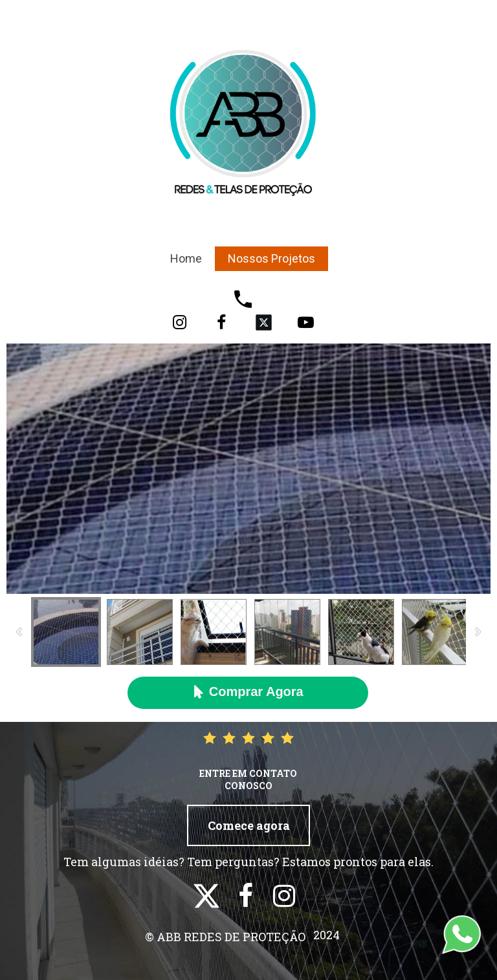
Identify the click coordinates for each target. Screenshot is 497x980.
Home (186, 258)
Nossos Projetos (271, 258)
